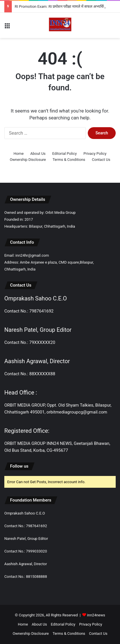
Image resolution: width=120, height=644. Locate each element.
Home (19, 154)
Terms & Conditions (69, 160)
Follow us (19, 466)
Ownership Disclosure (28, 160)
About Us (38, 154)
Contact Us (101, 160)
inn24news (96, 615)
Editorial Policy (65, 154)
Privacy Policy (95, 154)
